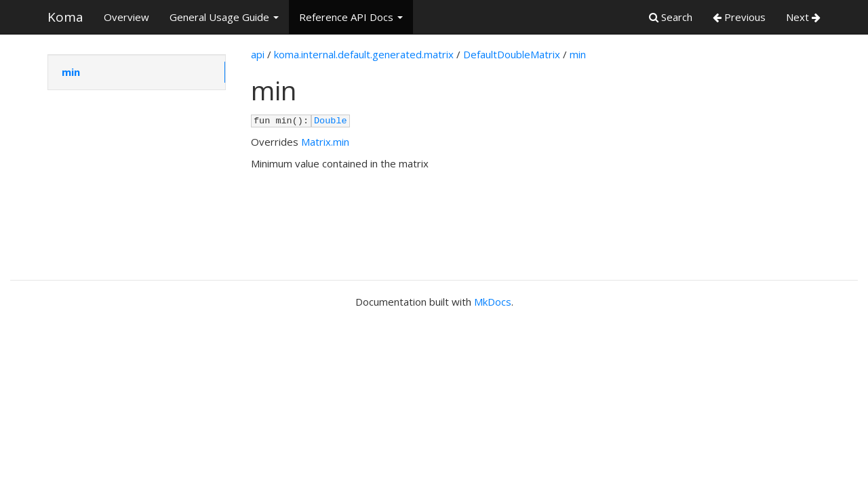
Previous (739, 17)
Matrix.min (325, 142)
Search (671, 17)
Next (803, 17)
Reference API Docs (351, 17)
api (258, 54)
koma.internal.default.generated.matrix (364, 54)
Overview (126, 17)
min (71, 72)
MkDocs (493, 302)
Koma (65, 17)
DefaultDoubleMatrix (512, 54)
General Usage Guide (224, 17)
